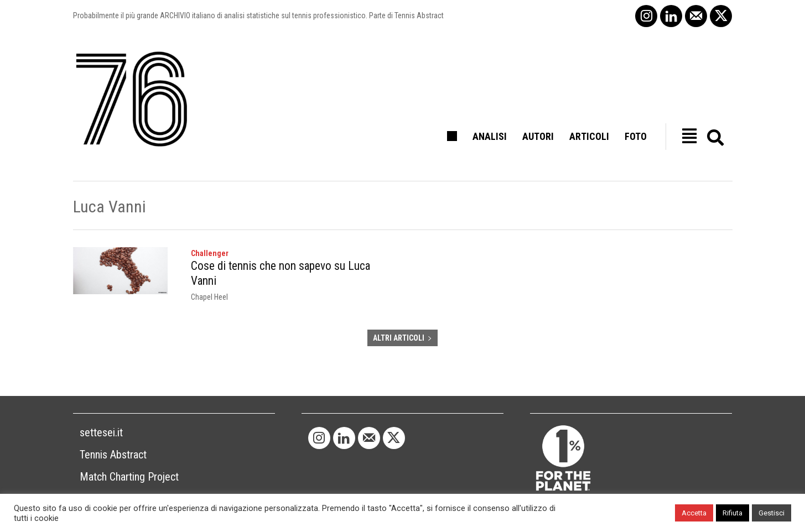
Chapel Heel (209, 281)
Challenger (210, 253)
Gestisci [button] (772, 513)
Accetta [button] (694, 513)
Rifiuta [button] (733, 513)
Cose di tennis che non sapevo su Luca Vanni (288, 265)
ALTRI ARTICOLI (402, 330)
